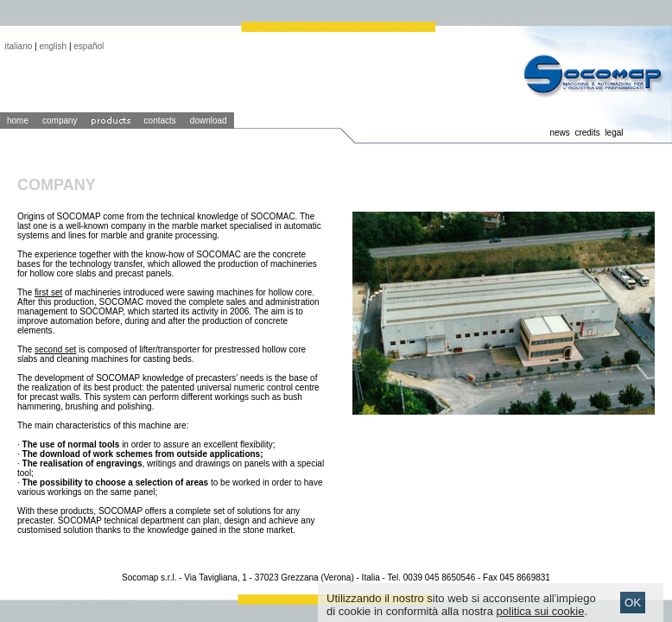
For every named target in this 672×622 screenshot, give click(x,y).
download (209, 121)
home (18, 121)
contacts (160, 121)
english (53, 46)
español (89, 46)
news (559, 133)
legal (614, 133)
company (60, 121)
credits (587, 133)
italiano (19, 46)
